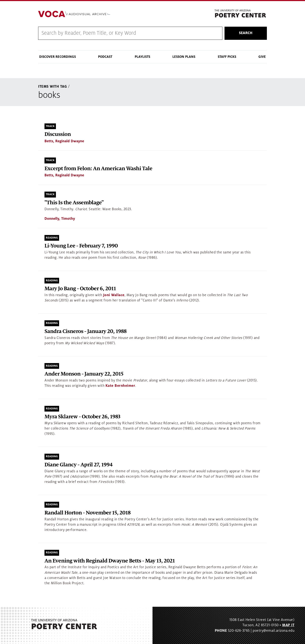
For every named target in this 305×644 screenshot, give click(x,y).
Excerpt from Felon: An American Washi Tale (98, 169)
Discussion (58, 135)
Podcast (105, 57)
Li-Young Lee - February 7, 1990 (81, 246)
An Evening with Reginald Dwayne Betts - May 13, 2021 (110, 561)
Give (262, 57)
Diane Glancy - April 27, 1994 (78, 465)
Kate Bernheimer (120, 386)
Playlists (142, 57)
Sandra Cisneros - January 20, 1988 (85, 331)
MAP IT (288, 625)
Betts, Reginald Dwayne (64, 141)
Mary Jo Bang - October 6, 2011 (80, 289)
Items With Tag (53, 87)
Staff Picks (227, 57)
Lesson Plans (184, 57)
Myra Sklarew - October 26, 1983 (82, 417)
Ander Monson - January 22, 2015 (84, 374)
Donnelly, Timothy (60, 219)
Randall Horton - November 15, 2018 (87, 513)
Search (246, 33)
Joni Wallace (114, 295)
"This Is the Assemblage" (74, 203)
